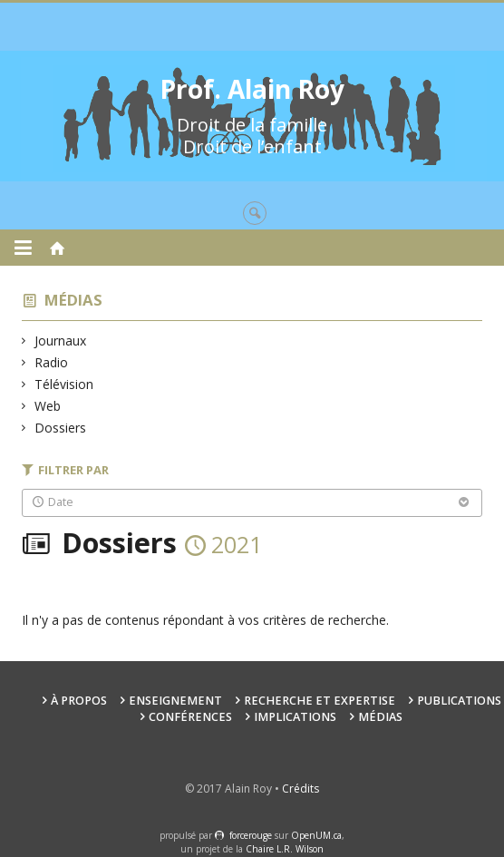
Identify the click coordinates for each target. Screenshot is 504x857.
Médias (73, 300)
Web (48, 406)
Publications (459, 701)
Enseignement (175, 701)
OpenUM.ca (316, 835)
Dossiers (61, 428)
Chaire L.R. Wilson (285, 849)
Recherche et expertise (320, 701)
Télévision (64, 384)
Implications (295, 717)
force (251, 835)
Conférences (190, 717)
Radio (52, 362)
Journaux (61, 341)
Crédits (300, 789)
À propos (79, 701)
